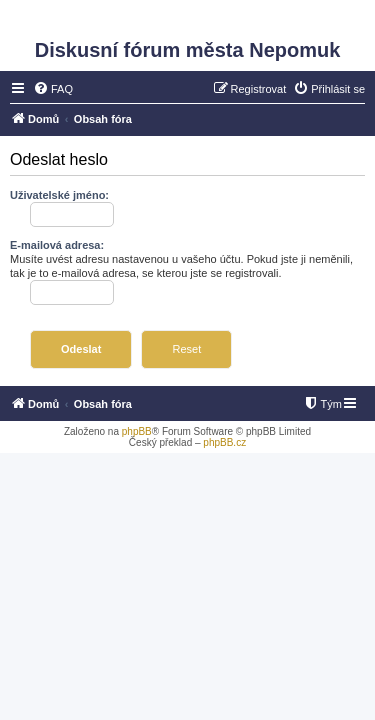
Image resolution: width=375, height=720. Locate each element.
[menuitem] (53, 89)
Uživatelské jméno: (59, 195)
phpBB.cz (224, 442)
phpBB (137, 431)
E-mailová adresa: (57, 245)
